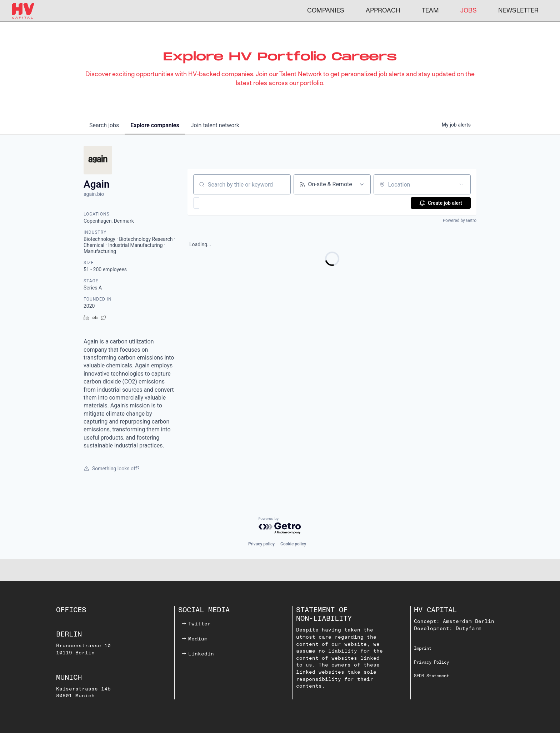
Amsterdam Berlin (469, 621)
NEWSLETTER (518, 11)
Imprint (423, 648)
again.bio (94, 194)
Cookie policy (293, 544)
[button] (217, 203)
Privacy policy (261, 544)
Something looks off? (111, 469)
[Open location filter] (461, 184)
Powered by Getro (460, 221)
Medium (198, 639)
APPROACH (383, 11)
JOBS (469, 11)
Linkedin (201, 654)
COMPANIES (326, 11)
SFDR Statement (431, 676)
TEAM (430, 11)
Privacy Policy (431, 662)
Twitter (199, 624)
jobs (104, 125)
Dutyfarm (469, 628)
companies (155, 125)
